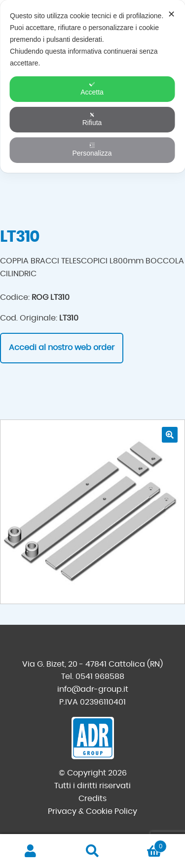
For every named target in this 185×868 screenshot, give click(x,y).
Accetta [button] (92, 89)
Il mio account (31, 851)
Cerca (92, 851)
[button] (170, 435)
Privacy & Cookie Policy (92, 811)
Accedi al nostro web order (62, 348)
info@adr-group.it (93, 689)
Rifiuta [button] (92, 119)
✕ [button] (171, 14)
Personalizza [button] (92, 150)
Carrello (145, 845)
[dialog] (92, 86)
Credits (92, 799)
